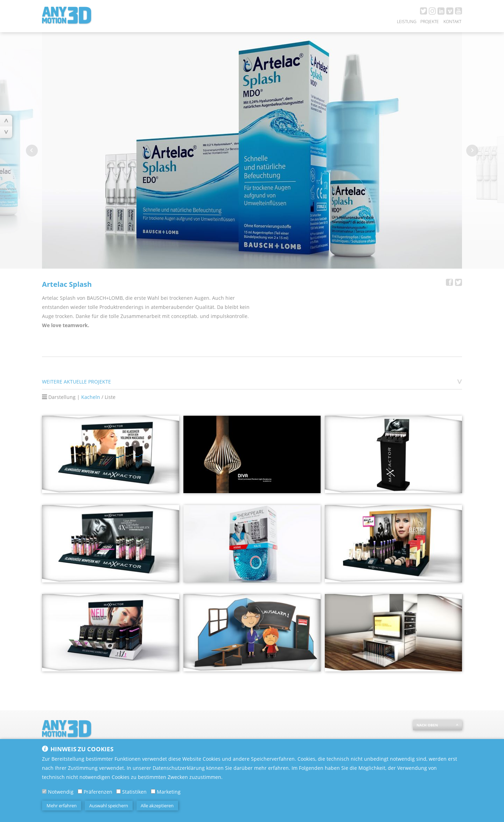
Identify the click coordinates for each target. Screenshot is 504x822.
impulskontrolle (229, 316)
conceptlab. (185, 316)
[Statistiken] (118, 794)
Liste (110, 397)
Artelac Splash (59, 298)
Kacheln (91, 397)
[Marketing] (153, 794)
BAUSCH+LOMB (105, 298)
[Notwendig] (44, 794)
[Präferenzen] (80, 794)
